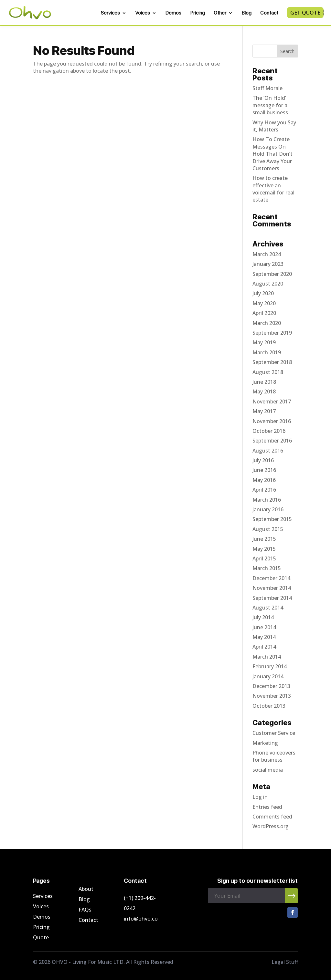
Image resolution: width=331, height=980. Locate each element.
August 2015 (268, 529)
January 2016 (268, 509)
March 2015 (267, 568)
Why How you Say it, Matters (274, 126)
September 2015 (272, 519)
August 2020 (268, 284)
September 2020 (272, 274)
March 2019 (267, 352)
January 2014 (268, 676)
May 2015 (264, 549)
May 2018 (264, 391)
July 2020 (263, 293)
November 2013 (272, 696)
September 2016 (272, 441)
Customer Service (274, 733)
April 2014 (264, 647)
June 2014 (264, 627)
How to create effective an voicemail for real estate (273, 189)
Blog (246, 13)
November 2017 (272, 401)
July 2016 (263, 460)
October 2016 (269, 431)
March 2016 (267, 500)
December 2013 (271, 686)
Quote (41, 937)
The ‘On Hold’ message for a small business (270, 105)
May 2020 (264, 303)
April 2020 (264, 313)
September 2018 (272, 362)
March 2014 (267, 657)
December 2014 (271, 578)
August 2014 (268, 608)
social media (268, 770)
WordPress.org (271, 826)
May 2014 (264, 637)
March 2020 (267, 323)
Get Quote (305, 13)
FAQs (85, 910)
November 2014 (272, 588)
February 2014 (270, 666)
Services (110, 13)
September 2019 (272, 333)
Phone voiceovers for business (274, 756)
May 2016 (264, 480)
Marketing (265, 743)
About (86, 889)
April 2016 (264, 490)
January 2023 (268, 264)
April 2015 (264, 558)
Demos (173, 13)
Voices (143, 13)
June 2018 (264, 382)
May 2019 (264, 342)
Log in (260, 797)
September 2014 (272, 598)
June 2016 (264, 470)
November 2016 (272, 421)
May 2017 (264, 411)
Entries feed (267, 807)
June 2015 (264, 539)
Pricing (198, 13)
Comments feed (272, 817)
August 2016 (268, 451)
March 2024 (267, 254)
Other (220, 13)
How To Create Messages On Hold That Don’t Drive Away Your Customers (272, 154)
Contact (269, 13)
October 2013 (269, 706)
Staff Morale (267, 88)
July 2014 (263, 617)
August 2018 (268, 372)
